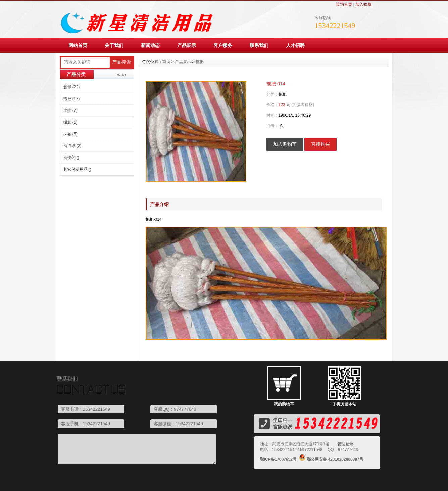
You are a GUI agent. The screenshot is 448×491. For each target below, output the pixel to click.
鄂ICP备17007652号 (278, 459)
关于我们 (114, 45)
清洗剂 (71, 158)
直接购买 (320, 144)
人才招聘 (295, 45)
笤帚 (72, 87)
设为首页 (344, 4)
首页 (166, 62)
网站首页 (78, 45)
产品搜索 (121, 62)
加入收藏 (363, 4)
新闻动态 (150, 45)
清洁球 (72, 146)
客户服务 (223, 45)
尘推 (70, 110)
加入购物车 (285, 144)
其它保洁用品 (77, 169)
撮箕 (70, 122)
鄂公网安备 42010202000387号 (335, 459)
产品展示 (187, 45)
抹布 (70, 134)
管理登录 (345, 444)
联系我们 (259, 45)
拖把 (72, 99)
